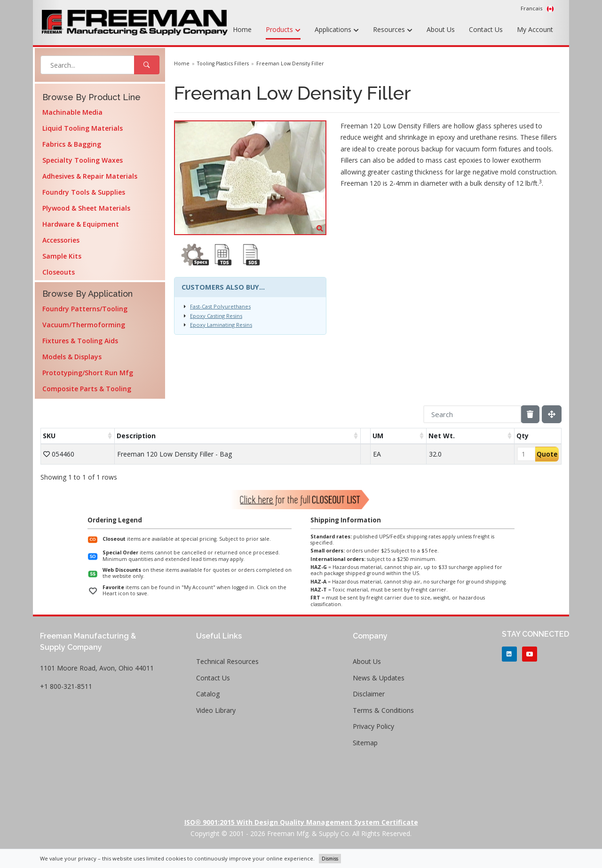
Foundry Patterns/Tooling (85, 309)
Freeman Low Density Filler (290, 63)
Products (283, 30)
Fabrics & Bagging (72, 144)
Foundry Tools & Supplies (84, 192)
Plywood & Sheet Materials (86, 208)
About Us (441, 29)
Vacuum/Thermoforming (84, 325)
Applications (337, 30)
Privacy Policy (373, 726)
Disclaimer (369, 694)
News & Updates (379, 678)
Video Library (216, 710)
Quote (547, 454)
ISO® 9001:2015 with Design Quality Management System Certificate (301, 822)
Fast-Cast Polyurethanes (220, 306)
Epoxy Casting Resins (216, 316)
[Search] (472, 414)
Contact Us (486, 29)
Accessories (61, 240)
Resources (393, 30)
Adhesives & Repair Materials (90, 176)
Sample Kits (62, 256)
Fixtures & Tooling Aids (80, 341)
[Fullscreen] (552, 414)
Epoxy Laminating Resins (221, 325)
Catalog (208, 694)
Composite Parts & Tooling (87, 389)
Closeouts (59, 272)
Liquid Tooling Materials (83, 128)
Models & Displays (72, 357)
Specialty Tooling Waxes (83, 160)
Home (242, 29)
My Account (535, 29)
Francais (537, 8)
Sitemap (365, 743)
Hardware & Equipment (81, 224)
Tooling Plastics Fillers (223, 63)
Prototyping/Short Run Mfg (88, 373)
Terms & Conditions (383, 710)
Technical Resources (227, 661)
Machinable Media (72, 112)
